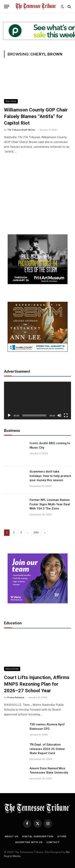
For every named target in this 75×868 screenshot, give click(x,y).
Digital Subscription (38, 836)
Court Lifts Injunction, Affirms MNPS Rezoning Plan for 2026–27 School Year (37, 684)
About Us (11, 836)
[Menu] (7, 6)
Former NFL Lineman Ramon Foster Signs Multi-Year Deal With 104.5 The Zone (50, 504)
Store (62, 836)
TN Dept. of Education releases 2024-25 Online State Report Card (47, 749)
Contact (53, 842)
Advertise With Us (29, 842)
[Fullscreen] (66, 415)
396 (36, 533)
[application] (37, 400)
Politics (11, 101)
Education (12, 669)
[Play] (9, 415)
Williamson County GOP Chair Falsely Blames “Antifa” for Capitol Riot (36, 116)
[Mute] (59, 415)
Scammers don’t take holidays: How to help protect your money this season (50, 476)
